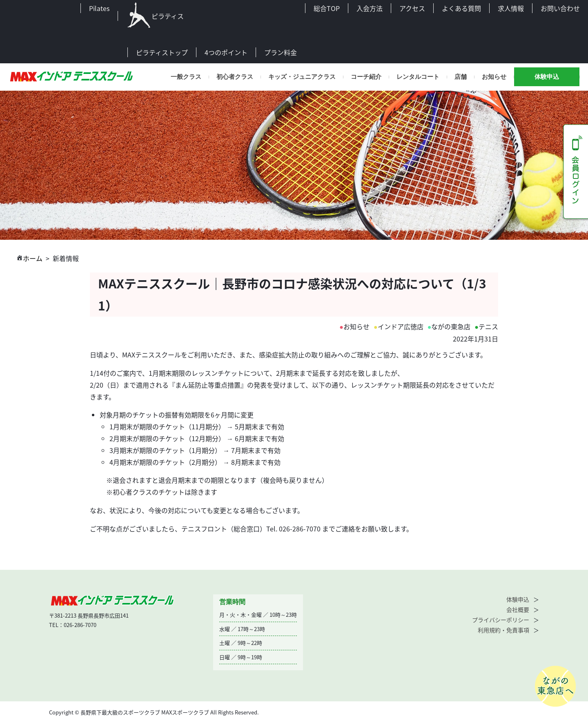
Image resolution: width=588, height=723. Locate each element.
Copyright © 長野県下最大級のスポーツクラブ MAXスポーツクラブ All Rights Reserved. (154, 712)
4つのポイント (226, 52)
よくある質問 (461, 8)
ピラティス (155, 16)
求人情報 (511, 8)
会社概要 (518, 609)
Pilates (99, 8)
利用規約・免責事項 (503, 630)
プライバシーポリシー (501, 620)
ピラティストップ (162, 52)
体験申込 (547, 77)
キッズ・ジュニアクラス (302, 77)
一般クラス (186, 77)
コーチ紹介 (366, 77)
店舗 (461, 77)
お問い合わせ (560, 8)
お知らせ (494, 77)
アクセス (412, 8)
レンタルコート (418, 77)
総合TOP (327, 8)
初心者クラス (235, 77)
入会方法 (370, 8)
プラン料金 (281, 52)
